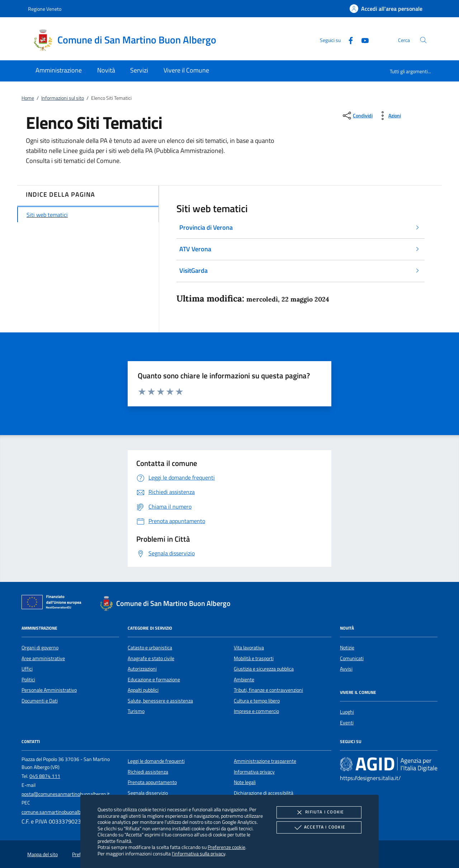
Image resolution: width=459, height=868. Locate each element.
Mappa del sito (42, 854)
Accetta (319, 827)
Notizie (347, 648)
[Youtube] (362, 40)
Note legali (245, 782)
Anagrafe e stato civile (151, 658)
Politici (28, 680)
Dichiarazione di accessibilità (264, 793)
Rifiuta (319, 812)
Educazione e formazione (154, 680)
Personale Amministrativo (49, 690)
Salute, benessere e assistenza (160, 701)
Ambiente (244, 680)
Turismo (136, 711)
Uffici (27, 669)
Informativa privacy (254, 772)
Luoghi (347, 712)
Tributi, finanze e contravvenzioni (268, 690)
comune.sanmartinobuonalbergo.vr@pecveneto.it (74, 812)
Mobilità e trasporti (254, 658)
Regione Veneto (45, 9)
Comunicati (352, 658)
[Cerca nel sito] (423, 40)
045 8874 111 (45, 776)
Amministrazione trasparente (265, 761)
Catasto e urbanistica (150, 648)
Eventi (347, 723)
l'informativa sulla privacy (198, 853)
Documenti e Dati (40, 701)
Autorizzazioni (142, 669)
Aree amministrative (43, 658)
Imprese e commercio (256, 711)
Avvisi (346, 669)
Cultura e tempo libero (257, 701)
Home (28, 98)
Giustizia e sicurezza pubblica (264, 669)
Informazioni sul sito (63, 98)
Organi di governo (40, 648)
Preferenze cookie (226, 847)
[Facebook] (348, 40)
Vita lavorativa (249, 648)
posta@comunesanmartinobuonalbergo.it (66, 794)
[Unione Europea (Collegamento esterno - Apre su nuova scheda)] (53, 603)
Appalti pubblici (143, 690)
